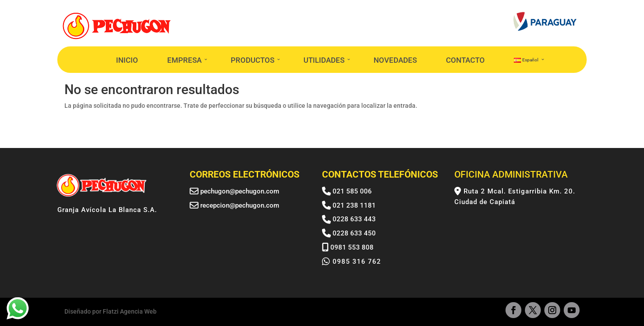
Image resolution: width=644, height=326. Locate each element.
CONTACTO (465, 60)
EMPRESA (184, 60)
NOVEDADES (395, 60)
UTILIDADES (324, 60)
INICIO (127, 60)
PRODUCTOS (253, 60)
